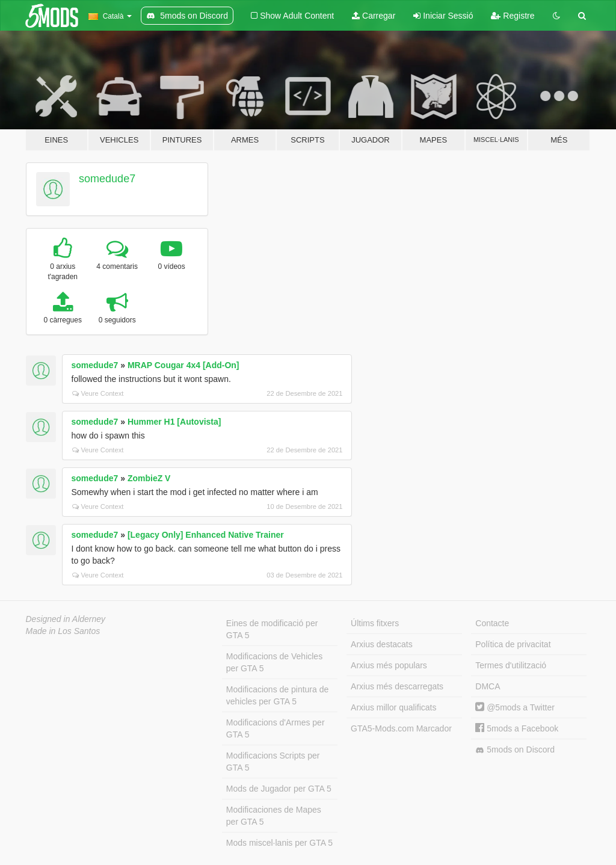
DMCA (488, 686)
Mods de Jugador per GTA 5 (279, 789)
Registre (513, 16)
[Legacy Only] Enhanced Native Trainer (206, 535)
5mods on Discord (515, 750)
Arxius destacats (382, 644)
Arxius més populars (389, 665)
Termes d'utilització (511, 665)
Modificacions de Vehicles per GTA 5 (274, 662)
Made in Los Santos (63, 631)
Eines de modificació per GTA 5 (272, 629)
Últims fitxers (375, 623)
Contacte (492, 623)
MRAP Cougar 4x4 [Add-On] (183, 365)
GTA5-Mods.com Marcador (401, 728)
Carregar (374, 16)
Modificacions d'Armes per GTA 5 (276, 728)
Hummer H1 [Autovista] (174, 422)
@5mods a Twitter (515, 707)
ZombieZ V (149, 478)
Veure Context (98, 393)
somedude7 (107, 179)
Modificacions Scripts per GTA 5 (273, 762)
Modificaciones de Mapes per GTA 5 (274, 816)
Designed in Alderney (66, 619)
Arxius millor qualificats (393, 707)
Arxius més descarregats (397, 686)
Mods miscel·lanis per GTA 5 (279, 843)
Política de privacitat (513, 644)
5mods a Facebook (517, 728)
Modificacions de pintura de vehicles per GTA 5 (277, 695)
